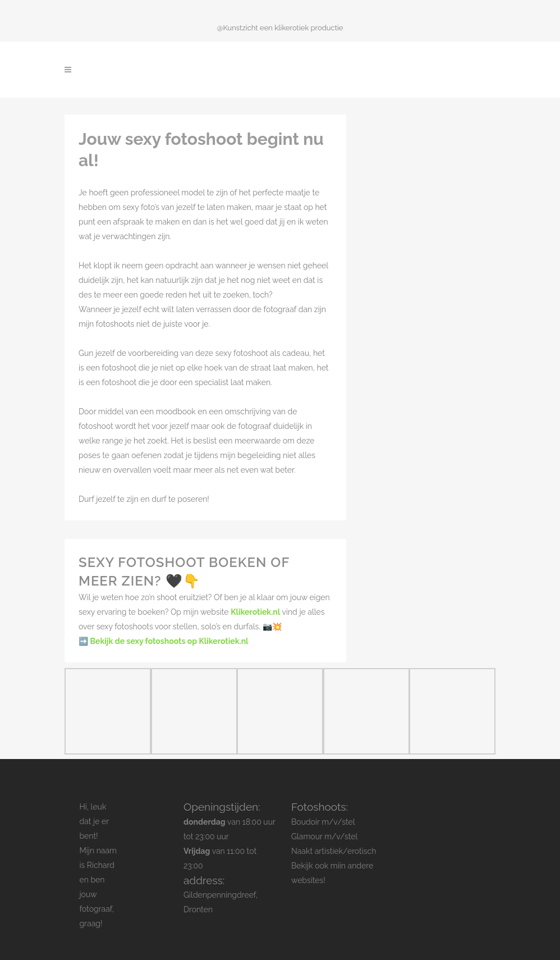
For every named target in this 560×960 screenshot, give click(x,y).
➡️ (164, 641)
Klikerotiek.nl (255, 612)
